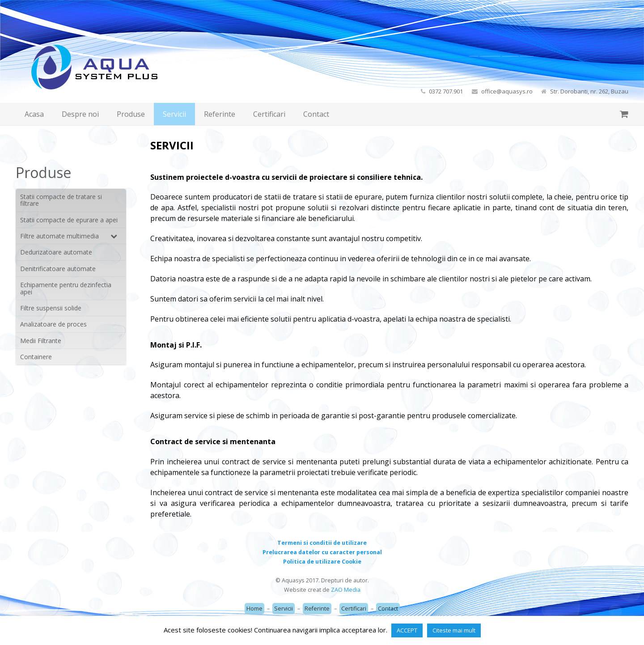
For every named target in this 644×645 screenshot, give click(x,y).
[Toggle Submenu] (110, 236)
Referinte (317, 609)
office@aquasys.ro (507, 91)
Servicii (284, 609)
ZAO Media (346, 590)
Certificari (354, 609)
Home (254, 609)
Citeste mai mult (454, 630)
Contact (388, 609)
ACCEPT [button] (407, 630)
